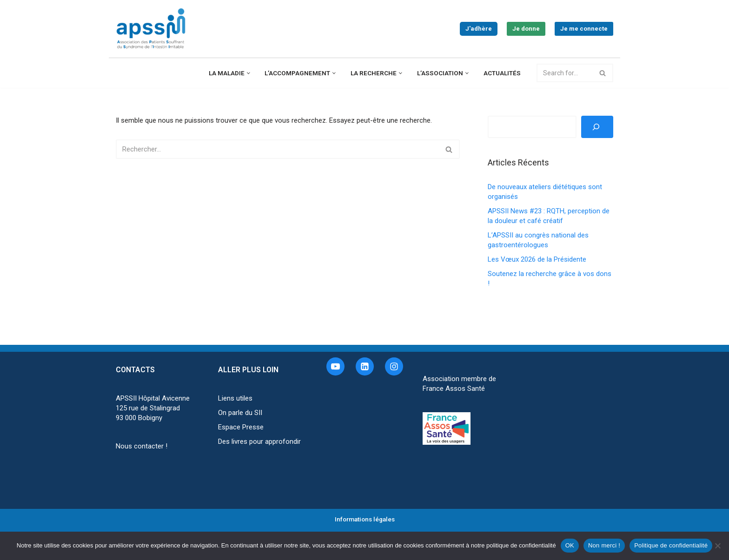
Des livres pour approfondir (259, 441)
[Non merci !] (717, 546)
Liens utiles (235, 398)
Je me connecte (584, 29)
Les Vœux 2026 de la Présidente (537, 259)
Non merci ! (604, 545)
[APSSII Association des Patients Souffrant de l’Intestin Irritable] (153, 29)
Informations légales (365, 519)
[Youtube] (335, 366)
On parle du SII (240, 413)
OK (570, 545)
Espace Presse (241, 427)
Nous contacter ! (142, 446)
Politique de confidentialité (671, 545)
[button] (249, 73)
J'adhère (479, 29)
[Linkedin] (365, 366)
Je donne (526, 29)
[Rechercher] (565, 73)
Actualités (502, 73)
